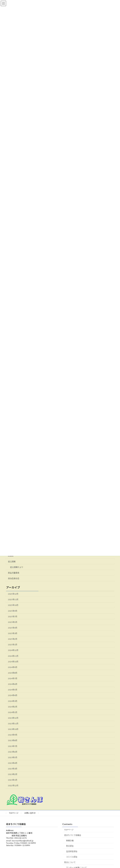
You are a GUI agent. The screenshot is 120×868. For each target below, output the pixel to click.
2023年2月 (13, 774)
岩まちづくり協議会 (73, 835)
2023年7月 (13, 746)
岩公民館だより (17, 567)
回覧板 (11, 556)
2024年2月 (13, 707)
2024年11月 (13, 656)
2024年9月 (13, 667)
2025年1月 (13, 645)
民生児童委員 (14, 573)
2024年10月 (13, 662)
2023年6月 (13, 752)
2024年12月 (13, 650)
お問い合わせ (30, 813)
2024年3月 (13, 701)
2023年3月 (13, 769)
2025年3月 (13, 634)
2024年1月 (13, 712)
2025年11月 (13, 600)
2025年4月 (13, 628)
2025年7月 (13, 617)
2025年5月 (13, 622)
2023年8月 (13, 741)
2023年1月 (13, 780)
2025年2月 (13, 639)
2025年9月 (13, 611)
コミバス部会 (72, 857)
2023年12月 (13, 718)
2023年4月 (13, 763)
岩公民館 (12, 562)
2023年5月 (13, 757)
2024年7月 (13, 679)
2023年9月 (13, 735)
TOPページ (14, 813)
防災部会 (70, 846)
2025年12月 (13, 594)
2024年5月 (13, 690)
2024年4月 (13, 695)
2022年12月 (13, 786)
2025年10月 (13, 605)
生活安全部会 (72, 852)
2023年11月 (13, 724)
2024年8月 (13, 673)
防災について (70, 862)
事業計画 (70, 841)
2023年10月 (13, 729)
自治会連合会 (14, 578)
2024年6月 (13, 684)
